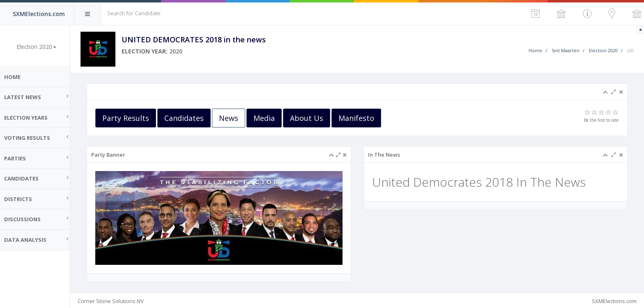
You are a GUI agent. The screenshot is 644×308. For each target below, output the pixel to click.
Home (16, 77)
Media (268, 118)
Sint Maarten (566, 50)
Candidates (188, 118)
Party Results (130, 118)
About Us (311, 118)
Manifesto (360, 118)
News (233, 118)
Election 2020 (603, 50)
